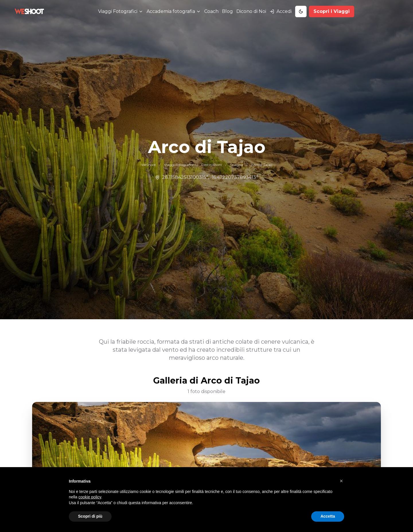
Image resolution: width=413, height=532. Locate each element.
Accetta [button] (328, 516)
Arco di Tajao (262, 165)
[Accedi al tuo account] (281, 11)
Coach (211, 11)
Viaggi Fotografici (179, 165)
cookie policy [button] (90, 497)
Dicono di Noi (251, 11)
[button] (341, 481)
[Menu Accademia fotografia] (174, 11)
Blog (227, 11)
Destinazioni (212, 165)
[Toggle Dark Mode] (301, 11)
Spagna (236, 165)
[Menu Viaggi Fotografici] (121, 11)
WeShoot (149, 165)
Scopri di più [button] (90, 516)
